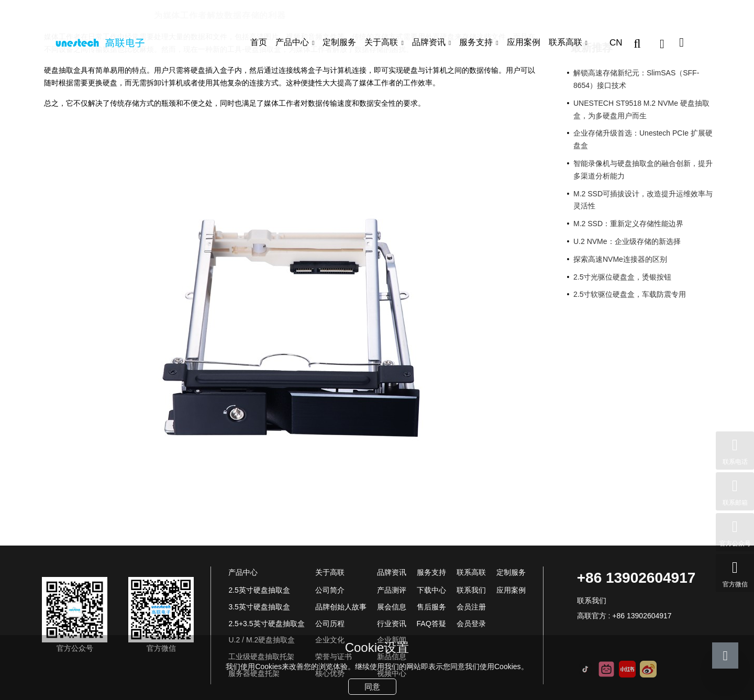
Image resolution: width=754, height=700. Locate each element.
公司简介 (330, 590)
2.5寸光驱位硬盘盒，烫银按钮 (622, 277)
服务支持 (476, 42)
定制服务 (339, 42)
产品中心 (292, 42)
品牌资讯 (429, 42)
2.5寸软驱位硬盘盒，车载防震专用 (630, 294)
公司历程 (330, 624)
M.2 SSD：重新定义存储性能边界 (628, 224)
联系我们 (471, 590)
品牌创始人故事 (341, 607)
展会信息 (392, 607)
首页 (259, 42)
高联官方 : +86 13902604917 (624, 616)
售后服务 (431, 607)
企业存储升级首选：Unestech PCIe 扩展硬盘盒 (643, 139)
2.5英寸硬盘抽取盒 (259, 590)
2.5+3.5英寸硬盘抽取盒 (266, 624)
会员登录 (471, 624)
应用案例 (524, 42)
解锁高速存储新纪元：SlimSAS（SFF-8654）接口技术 (636, 79)
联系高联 (565, 42)
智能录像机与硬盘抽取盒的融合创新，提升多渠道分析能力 (643, 170)
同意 (372, 687)
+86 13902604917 (636, 578)
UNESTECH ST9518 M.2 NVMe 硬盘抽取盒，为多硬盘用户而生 (641, 109)
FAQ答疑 (431, 624)
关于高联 (381, 42)
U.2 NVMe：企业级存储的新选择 (627, 241)
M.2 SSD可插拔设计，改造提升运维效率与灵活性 (643, 200)
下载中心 (431, 590)
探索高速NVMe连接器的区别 (620, 259)
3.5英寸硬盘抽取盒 (259, 607)
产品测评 (392, 590)
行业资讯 (125, 15)
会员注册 (471, 607)
